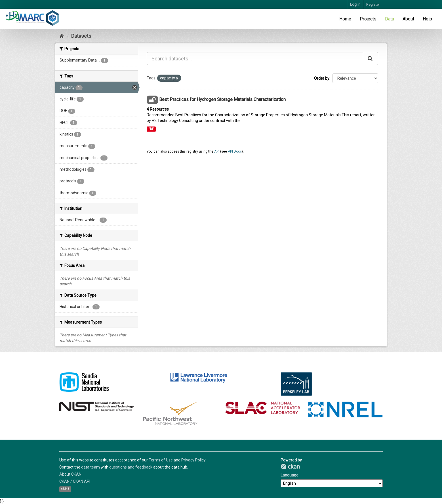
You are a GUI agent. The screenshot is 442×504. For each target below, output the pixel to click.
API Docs (235, 151)
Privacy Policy (193, 460)
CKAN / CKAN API (75, 481)
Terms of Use (161, 460)
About (408, 19)
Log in (355, 4)
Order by (322, 78)
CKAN (290, 466)
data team (90, 467)
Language (290, 475)
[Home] (62, 36)
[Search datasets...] (255, 58)
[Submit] (371, 58)
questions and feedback (131, 467)
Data (390, 19)
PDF (151, 129)
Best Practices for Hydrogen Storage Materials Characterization (222, 99)
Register (373, 4)
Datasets (81, 36)
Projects (368, 19)
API (217, 151)
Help (427, 19)
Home (345, 19)
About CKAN (70, 474)
